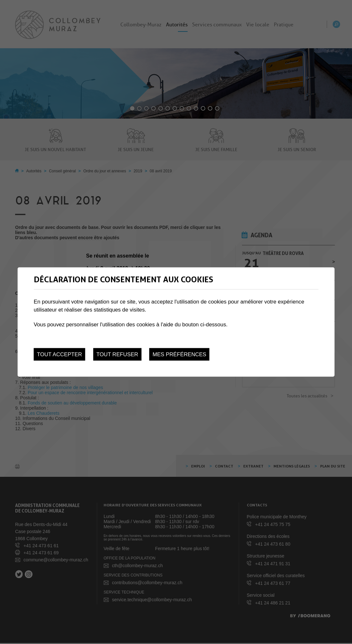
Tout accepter (60, 354)
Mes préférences (179, 354)
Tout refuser (117, 354)
